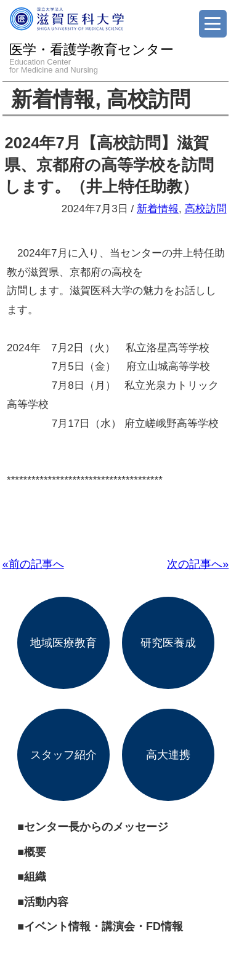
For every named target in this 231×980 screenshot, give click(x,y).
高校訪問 (148, 99)
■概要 (32, 852)
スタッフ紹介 (63, 755)
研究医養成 (168, 643)
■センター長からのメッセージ (93, 827)
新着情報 (53, 99)
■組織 (32, 877)
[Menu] (213, 24)
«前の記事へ (33, 564)
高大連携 (168, 755)
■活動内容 (43, 902)
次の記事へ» (198, 564)
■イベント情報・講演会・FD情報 (100, 926)
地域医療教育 (63, 643)
